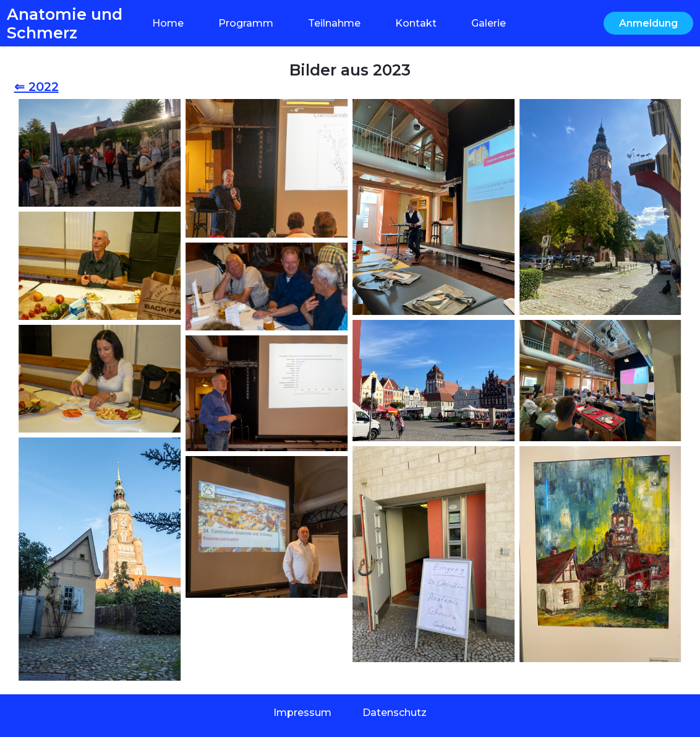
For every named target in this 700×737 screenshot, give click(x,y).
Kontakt (416, 23)
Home (168, 23)
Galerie (489, 23)
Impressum (302, 713)
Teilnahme (334, 23)
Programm (246, 23)
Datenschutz (395, 713)
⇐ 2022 (36, 87)
